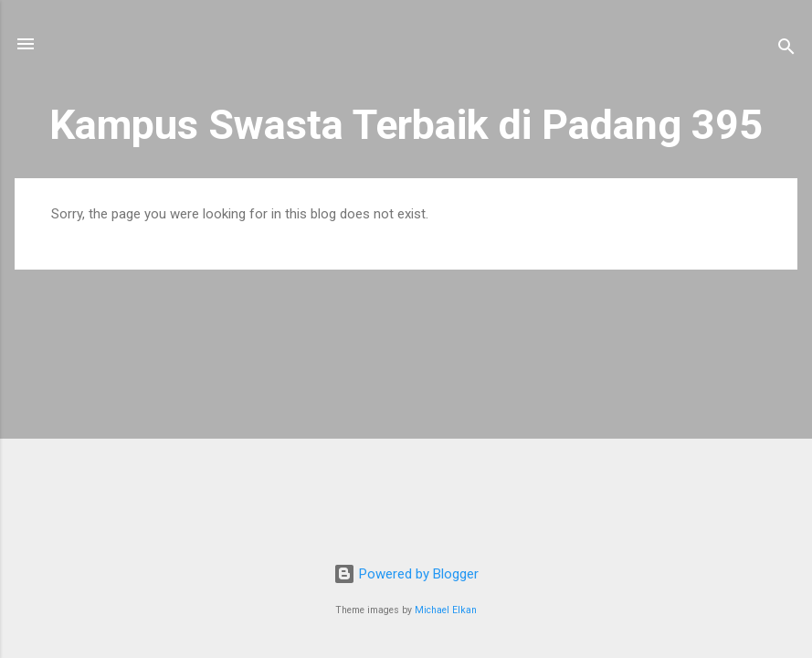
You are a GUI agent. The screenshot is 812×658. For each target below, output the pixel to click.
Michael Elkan (446, 610)
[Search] (786, 50)
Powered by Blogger (406, 574)
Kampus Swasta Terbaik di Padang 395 (406, 125)
